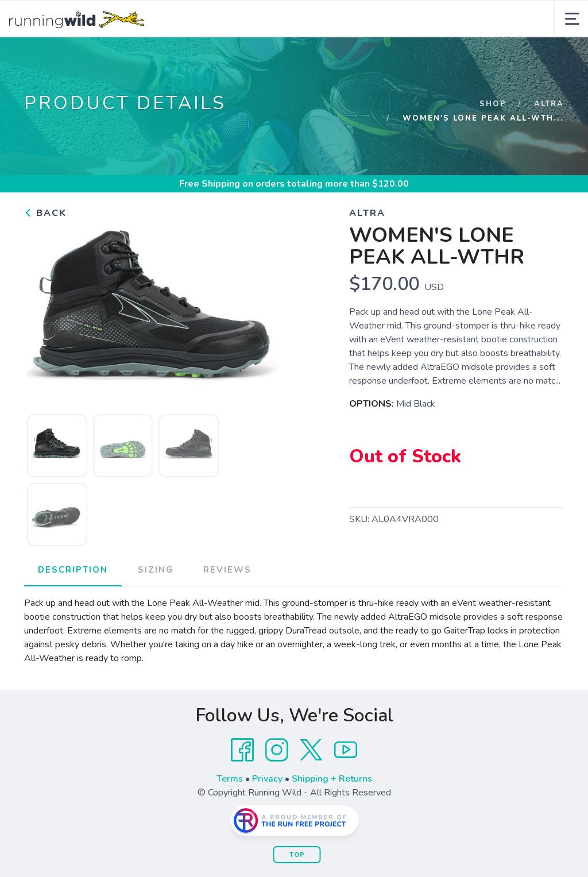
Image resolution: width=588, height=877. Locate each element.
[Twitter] (311, 788)
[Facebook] (242, 788)
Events (275, 57)
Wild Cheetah (413, 57)
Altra (549, 142)
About (219, 57)
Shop (493, 142)
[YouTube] (346, 788)
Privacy (267, 817)
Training (336, 57)
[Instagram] (277, 788)
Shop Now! (152, 57)
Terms (230, 817)
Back (45, 251)
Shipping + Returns (332, 817)
